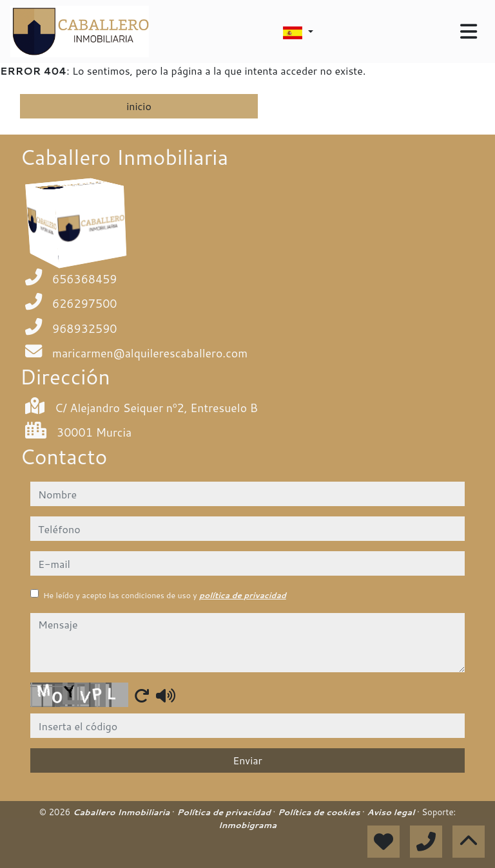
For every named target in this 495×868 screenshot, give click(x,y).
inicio (139, 106)
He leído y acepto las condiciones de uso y (165, 595)
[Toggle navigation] (469, 32)
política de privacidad (243, 595)
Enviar (247, 760)
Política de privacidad (225, 812)
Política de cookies (320, 812)
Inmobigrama (247, 825)
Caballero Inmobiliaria (122, 812)
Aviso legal (392, 812)
